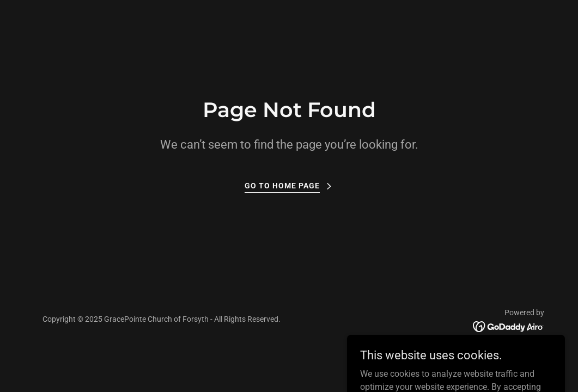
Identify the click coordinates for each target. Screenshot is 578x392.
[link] (509, 326)
